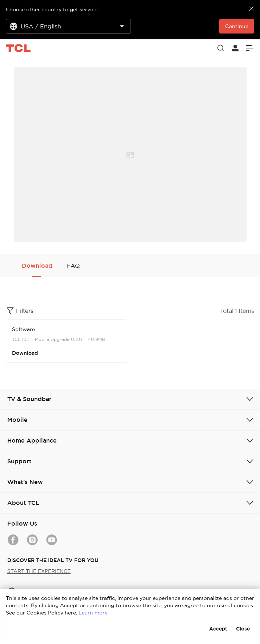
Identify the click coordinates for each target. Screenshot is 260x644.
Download (25, 353)
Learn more (93, 613)
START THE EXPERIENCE (39, 571)
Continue (237, 26)
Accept (218, 629)
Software (23, 329)
